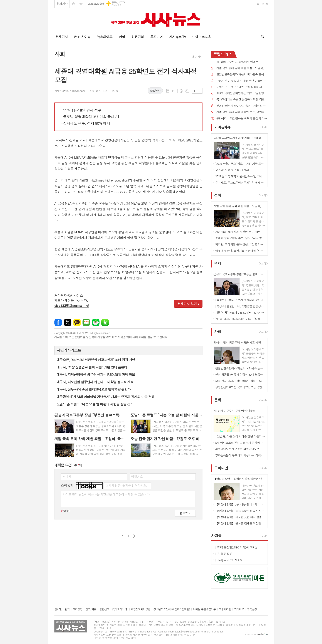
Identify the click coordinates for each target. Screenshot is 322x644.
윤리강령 (78, 609)
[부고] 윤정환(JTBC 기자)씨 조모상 (236, 547)
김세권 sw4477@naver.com (70, 91)
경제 (218, 263)
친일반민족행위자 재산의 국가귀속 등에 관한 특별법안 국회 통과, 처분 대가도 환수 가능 (242, 75)
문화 (218, 400)
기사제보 (239, 609)
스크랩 (187, 91)
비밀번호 (137, 476)
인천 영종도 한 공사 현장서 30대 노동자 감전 (240, 374)
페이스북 (58, 322)
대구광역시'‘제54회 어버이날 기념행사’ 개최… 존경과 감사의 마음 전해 (106, 397)
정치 (218, 195)
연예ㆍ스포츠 (201, 37)
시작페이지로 (73, 4)
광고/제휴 (91, 609)
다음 (134, 536)
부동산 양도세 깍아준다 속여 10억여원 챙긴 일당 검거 (242, 106)
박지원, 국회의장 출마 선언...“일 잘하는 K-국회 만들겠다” (240, 244)
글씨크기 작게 (200, 91)
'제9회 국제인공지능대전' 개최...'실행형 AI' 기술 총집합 (242, 93)
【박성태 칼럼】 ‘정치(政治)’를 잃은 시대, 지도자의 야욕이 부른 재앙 (240, 511)
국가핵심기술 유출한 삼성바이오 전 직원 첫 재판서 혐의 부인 (242, 100)
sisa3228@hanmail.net (72, 305)
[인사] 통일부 (224, 554)
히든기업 (138, 37)
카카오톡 (77, 322)
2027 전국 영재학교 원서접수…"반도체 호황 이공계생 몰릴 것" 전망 (240, 176)
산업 (122, 37)
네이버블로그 (86, 322)
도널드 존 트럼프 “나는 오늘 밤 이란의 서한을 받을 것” (94, 404)
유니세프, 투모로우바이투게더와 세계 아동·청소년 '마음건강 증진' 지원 (240, 182)
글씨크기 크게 (195, 91)
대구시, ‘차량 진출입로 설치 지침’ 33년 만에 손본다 (92, 367)
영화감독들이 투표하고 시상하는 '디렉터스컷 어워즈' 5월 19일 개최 (240, 455)
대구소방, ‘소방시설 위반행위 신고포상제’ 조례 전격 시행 (96, 360)
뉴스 (223, 54)
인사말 (58, 609)
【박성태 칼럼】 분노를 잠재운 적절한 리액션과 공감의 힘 (240, 523)
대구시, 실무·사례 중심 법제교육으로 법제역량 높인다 (94, 389)
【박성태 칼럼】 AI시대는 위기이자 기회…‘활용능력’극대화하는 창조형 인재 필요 (240, 504)
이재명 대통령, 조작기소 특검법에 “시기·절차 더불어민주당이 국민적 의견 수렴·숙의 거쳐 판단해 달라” (240, 251)
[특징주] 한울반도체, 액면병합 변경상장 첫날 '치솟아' (240, 306)
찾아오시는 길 (120, 609)
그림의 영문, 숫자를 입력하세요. (126, 485)
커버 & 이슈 (82, 37)
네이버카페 (96, 322)
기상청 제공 (117, 5)
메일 (174, 91)
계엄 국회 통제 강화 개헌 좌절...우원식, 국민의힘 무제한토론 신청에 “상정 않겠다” (242, 68)
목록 (168, 91)
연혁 (67, 609)
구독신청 (252, 609)
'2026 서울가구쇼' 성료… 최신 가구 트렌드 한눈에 (240, 164)
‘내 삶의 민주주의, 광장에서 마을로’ (238, 62)
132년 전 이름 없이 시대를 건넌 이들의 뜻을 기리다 (242, 81)
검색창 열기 (262, 37)
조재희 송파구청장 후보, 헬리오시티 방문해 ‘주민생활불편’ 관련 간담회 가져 (240, 238)
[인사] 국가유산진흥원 (229, 560)
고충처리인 (225, 609)
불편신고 (104, 609)
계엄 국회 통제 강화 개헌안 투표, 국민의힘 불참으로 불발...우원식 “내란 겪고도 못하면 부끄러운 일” (242, 112)
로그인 (260, 4)
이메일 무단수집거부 (204, 609)
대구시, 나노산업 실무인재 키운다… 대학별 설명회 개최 (95, 382)
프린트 (181, 91)
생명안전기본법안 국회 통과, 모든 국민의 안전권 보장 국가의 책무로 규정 (240, 387)
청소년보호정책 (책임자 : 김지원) (172, 609)
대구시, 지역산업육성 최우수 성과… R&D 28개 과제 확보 (96, 374)
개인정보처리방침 (141, 609)
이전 (122, 536)
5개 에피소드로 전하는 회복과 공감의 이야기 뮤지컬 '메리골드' (242, 119)
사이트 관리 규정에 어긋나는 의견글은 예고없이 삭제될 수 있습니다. (107, 494)
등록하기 (185, 513)
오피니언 (156, 37)
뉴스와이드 (105, 37)
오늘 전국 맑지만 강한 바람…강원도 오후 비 (240, 381)
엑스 (68, 322)
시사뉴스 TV (177, 37)
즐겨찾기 (81, 4)
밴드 (105, 322)
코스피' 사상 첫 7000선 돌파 (232, 170)
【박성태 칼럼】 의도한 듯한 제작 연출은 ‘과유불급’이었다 (240, 517)
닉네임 (67, 476)
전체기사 (62, 4)
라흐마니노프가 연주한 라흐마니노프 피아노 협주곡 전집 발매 (240, 449)
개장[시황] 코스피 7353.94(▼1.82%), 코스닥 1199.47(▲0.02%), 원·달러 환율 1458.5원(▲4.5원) (240, 312)
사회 (200, 56)
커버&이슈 (222, 127)
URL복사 (155, 90)
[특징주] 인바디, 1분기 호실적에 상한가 (239, 300)
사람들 (216, 536)
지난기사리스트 (69, 350)
